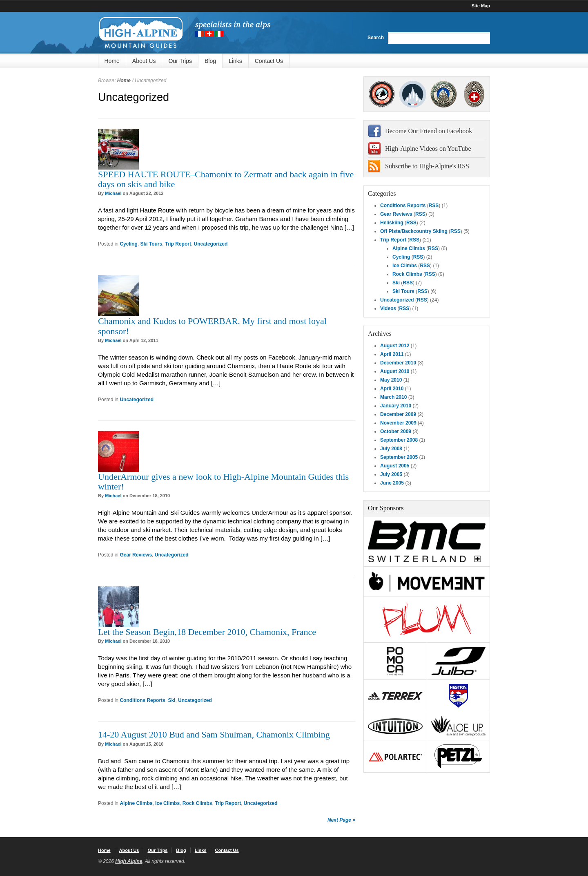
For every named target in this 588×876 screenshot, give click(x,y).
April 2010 (392, 389)
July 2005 (391, 474)
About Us (144, 61)
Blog (210, 61)
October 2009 (396, 431)
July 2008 (391, 449)
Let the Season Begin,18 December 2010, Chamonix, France (207, 632)
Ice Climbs (167, 803)
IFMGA (443, 94)
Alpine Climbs (136, 803)
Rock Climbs (197, 803)
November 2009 (398, 423)
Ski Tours (151, 244)
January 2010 (396, 406)
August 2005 (395, 466)
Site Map (481, 6)
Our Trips (180, 61)
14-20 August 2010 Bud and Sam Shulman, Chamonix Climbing (214, 734)
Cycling (128, 244)
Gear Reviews (136, 555)
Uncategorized (211, 244)
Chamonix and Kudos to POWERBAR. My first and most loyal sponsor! (212, 326)
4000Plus (474, 94)
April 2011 (392, 354)
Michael (113, 193)
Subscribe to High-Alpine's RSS (427, 166)
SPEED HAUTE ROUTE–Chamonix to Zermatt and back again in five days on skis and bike (226, 179)
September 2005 (399, 457)
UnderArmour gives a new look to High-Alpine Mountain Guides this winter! (223, 482)
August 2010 (395, 371)
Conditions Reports (142, 700)
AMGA (382, 94)
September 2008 (399, 440)
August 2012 (395, 346)
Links (235, 61)
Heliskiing (392, 223)
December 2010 (398, 363)
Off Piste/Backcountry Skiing (414, 231)
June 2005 (392, 483)
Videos (388, 308)
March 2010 (393, 397)
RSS (434, 206)
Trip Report (178, 244)
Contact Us (269, 61)
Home (112, 61)
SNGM (413, 94)
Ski (171, 700)
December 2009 (398, 414)
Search (376, 38)
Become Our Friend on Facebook (429, 131)
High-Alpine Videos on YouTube (428, 149)
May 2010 (391, 380)
